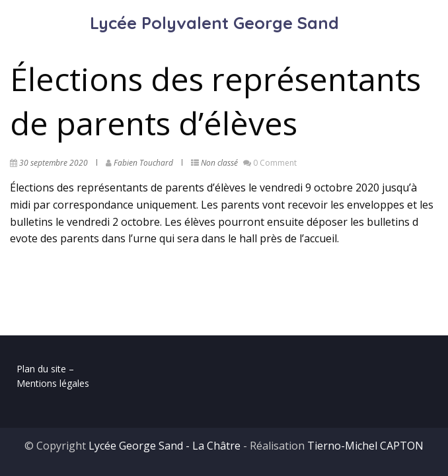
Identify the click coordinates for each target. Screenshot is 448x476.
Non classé (219, 163)
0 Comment (275, 163)
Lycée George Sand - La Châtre (165, 446)
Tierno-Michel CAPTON (365, 446)
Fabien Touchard (143, 163)
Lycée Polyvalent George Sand (214, 23)
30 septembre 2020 (54, 163)
